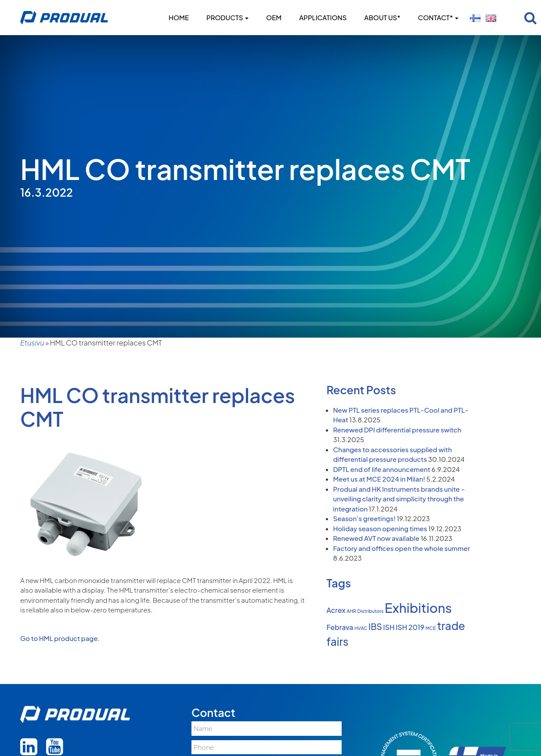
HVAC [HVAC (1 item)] (361, 628)
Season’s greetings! (364, 518)
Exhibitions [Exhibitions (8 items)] (418, 608)
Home (179, 17)
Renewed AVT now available (377, 538)
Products (227, 17)
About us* (382, 17)
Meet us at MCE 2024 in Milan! (379, 479)
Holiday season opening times (380, 528)
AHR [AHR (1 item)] (351, 611)
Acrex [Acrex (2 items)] (336, 610)
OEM (274, 17)
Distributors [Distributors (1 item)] (371, 611)
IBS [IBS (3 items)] (375, 626)
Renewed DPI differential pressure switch (397, 430)
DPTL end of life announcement (382, 469)
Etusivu (32, 343)
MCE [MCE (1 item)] (431, 628)
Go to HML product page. (60, 638)
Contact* (438, 17)
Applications (323, 17)
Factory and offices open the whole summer (402, 548)
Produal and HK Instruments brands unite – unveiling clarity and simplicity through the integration (399, 499)
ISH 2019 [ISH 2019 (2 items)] (410, 627)
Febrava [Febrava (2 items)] (340, 627)
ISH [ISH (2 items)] (389, 627)
